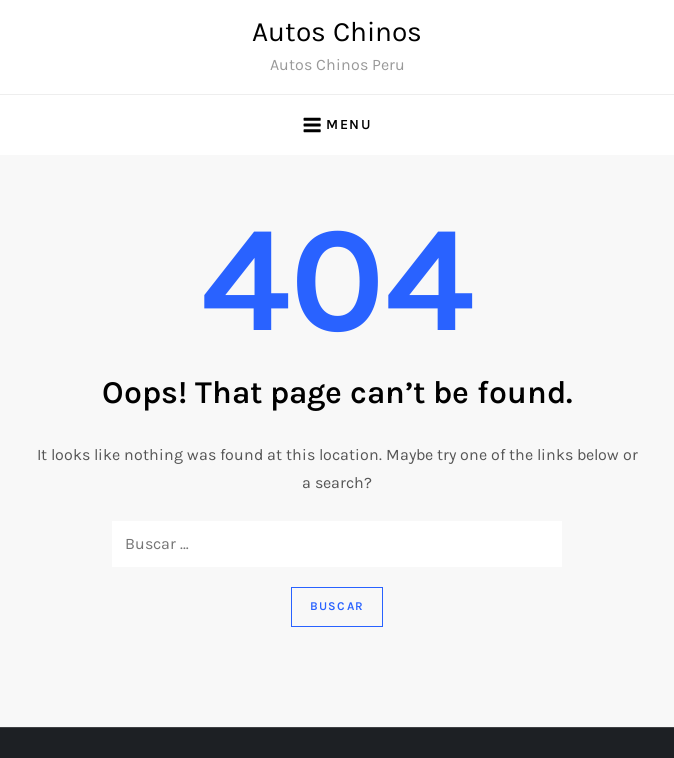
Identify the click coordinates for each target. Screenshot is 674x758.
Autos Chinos (337, 31)
